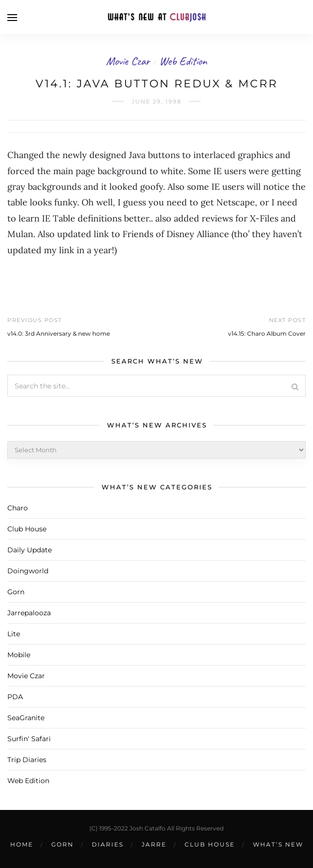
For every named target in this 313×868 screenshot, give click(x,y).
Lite (14, 634)
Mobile (19, 655)
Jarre (154, 844)
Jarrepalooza (29, 613)
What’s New (278, 844)
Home (22, 844)
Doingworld (28, 571)
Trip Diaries (27, 760)
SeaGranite (26, 718)
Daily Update (30, 550)
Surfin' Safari (29, 739)
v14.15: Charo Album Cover (267, 333)
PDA (15, 697)
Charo (18, 508)
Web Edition (183, 61)
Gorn (16, 592)
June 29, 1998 (157, 101)
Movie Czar (128, 61)
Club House (27, 529)
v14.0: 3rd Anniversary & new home (59, 333)
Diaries (108, 844)
